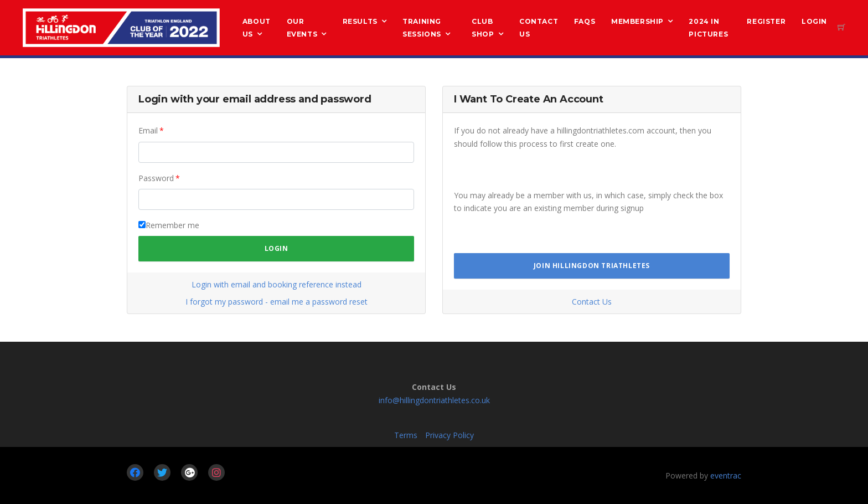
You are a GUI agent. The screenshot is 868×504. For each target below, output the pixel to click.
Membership (637, 21)
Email (148, 130)
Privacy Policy (449, 435)
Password (156, 178)
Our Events (302, 28)
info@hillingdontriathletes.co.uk (434, 400)
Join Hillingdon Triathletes (592, 266)
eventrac (726, 475)
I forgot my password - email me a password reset (277, 302)
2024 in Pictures (708, 28)
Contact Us (539, 28)
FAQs (585, 21)
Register (766, 21)
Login (814, 21)
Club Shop (483, 28)
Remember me (172, 225)
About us (257, 28)
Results (360, 21)
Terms (406, 435)
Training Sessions (422, 28)
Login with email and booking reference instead (277, 284)
